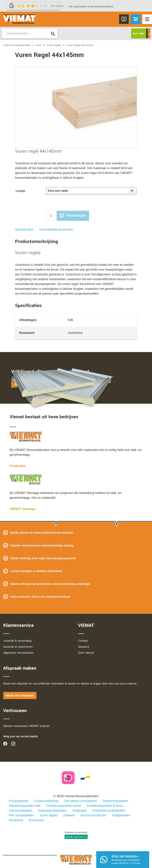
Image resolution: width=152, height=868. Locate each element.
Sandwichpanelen (115, 801)
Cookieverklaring (46, 801)
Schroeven (36, 820)
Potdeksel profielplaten (109, 810)
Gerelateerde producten (56, 229)
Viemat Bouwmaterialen (17, 45)
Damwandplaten (21, 810)
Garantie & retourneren (18, 647)
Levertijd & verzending (17, 641)
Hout (39, 45)
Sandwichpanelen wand (64, 806)
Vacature (84, 647)
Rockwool (16, 820)
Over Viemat (86, 653)
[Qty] (51, 216)
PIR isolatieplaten (21, 815)
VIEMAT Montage (23, 509)
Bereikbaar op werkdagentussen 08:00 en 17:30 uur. (126, 859)
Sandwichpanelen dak (25, 806)
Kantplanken (121, 815)
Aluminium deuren (93, 815)
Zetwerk (69, 815)
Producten (18, 466)
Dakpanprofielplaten (52, 810)
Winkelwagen (73, 216)
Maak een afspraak (20, 695)
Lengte (20, 191)
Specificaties (24, 229)
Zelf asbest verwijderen (80, 801)
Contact (83, 641)
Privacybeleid (19, 801)
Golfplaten (80, 810)
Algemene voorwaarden (18, 653)
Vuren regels (54, 45)
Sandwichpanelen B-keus (105, 806)
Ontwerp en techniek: (76, 835)
